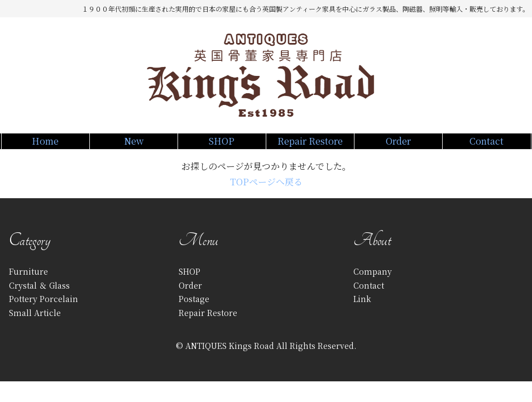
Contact (487, 147)
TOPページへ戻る (266, 194)
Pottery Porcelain (44, 312)
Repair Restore (310, 147)
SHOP (222, 147)
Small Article (35, 325)
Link (362, 312)
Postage (194, 312)
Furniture (28, 284)
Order (399, 147)
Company (373, 284)
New (134, 147)
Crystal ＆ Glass (39, 298)
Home (45, 147)
